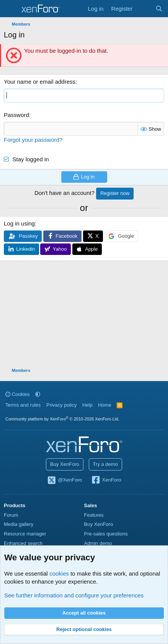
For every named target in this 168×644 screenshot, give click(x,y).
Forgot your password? (33, 140)
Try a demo (105, 464)
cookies (59, 573)
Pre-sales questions (106, 534)
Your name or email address (40, 82)
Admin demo (98, 543)
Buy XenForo (65, 464)
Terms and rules (23, 405)
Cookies (18, 394)
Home (105, 405)
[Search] (159, 9)
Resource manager (25, 534)
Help (87, 405)
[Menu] (11, 9)
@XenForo (65, 480)
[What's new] (144, 9)
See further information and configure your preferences (74, 595)
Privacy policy (61, 405)
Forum (11, 515)
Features (94, 515)
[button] (38, 394)
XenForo (106, 480)
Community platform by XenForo (62, 419)
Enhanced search (23, 543)
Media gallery (19, 524)
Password (16, 115)
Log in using (19, 223)
